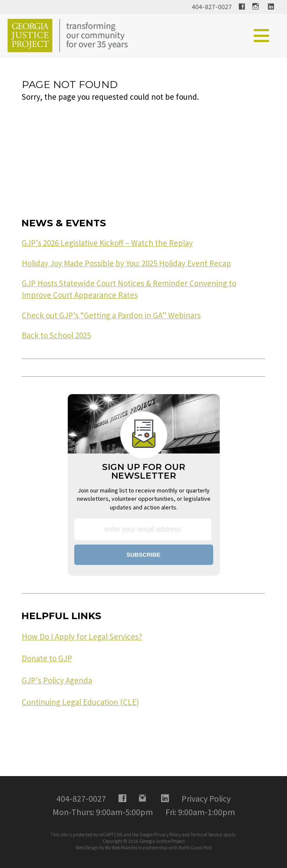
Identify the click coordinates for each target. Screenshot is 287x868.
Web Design (87, 847)
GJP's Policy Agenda (57, 680)
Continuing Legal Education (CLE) (80, 702)
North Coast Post (195, 847)
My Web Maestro (121, 847)
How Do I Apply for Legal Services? (82, 636)
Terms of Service (206, 834)
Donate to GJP (47, 658)
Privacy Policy (167, 834)
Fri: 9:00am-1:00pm (200, 812)
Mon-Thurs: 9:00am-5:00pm (103, 812)
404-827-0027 (212, 7)
